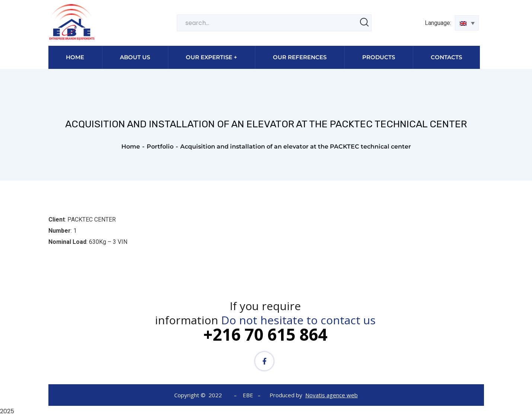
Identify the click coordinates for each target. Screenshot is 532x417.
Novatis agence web (332, 395)
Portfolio (160, 147)
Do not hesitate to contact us (298, 320)
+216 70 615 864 (265, 334)
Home (131, 147)
